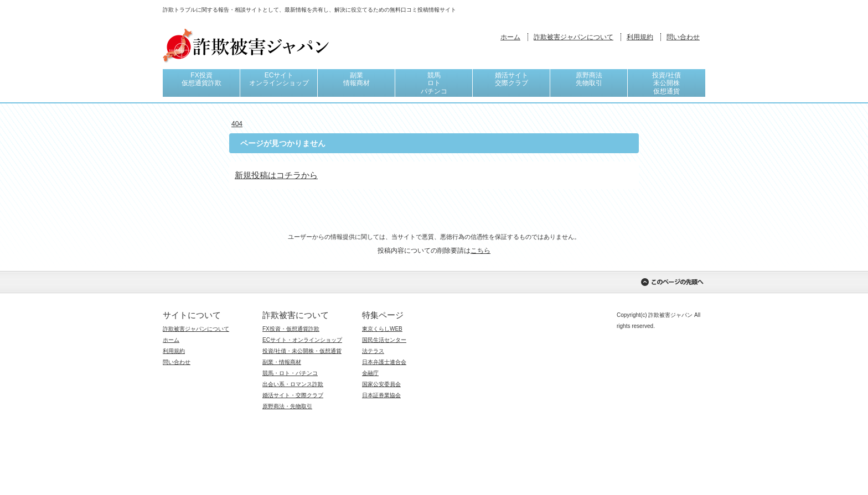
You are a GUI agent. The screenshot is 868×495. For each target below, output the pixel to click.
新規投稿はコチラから (276, 175)
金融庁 (370, 373)
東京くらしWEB (382, 329)
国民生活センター (384, 340)
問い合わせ (683, 37)
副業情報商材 (356, 79)
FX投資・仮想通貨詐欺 (291, 329)
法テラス (373, 351)
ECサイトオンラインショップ (279, 79)
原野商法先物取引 (589, 79)
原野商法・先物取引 (287, 406)
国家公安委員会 (381, 384)
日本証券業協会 (381, 395)
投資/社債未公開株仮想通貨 (666, 83)
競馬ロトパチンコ (434, 83)
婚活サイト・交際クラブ (293, 395)
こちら (480, 251)
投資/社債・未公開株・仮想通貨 (302, 351)
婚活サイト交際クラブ (512, 79)
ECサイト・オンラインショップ (302, 340)
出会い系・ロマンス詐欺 (293, 384)
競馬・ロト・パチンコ (290, 373)
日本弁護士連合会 (384, 362)
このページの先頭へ (672, 282)
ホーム (510, 37)
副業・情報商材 (282, 362)
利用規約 (640, 37)
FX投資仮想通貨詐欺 (201, 79)
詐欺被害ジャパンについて (573, 37)
